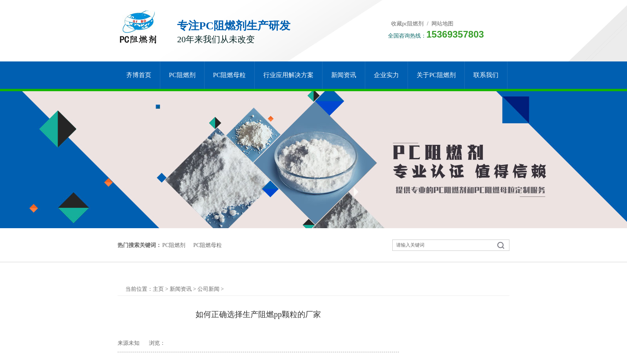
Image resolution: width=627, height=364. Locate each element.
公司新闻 (208, 289)
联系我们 (486, 75)
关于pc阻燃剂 (436, 75)
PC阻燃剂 (182, 75)
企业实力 (386, 75)
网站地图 (442, 24)
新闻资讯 (344, 75)
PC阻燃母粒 (230, 75)
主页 (158, 289)
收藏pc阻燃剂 (407, 24)
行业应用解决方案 (288, 75)
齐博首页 (139, 75)
